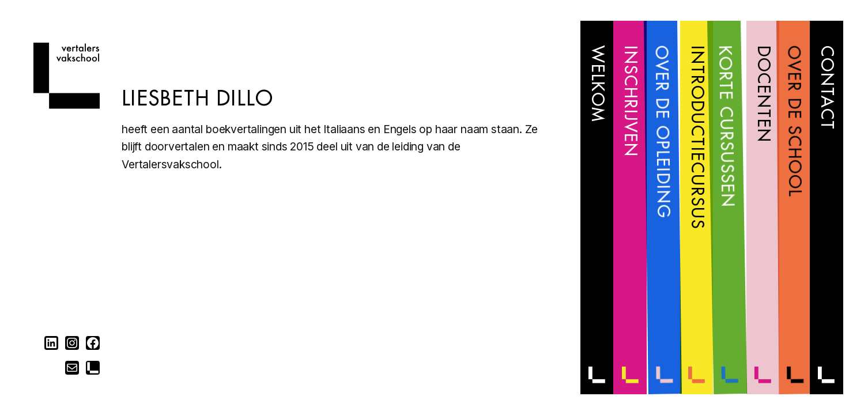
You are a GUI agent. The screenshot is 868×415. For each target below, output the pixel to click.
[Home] (67, 105)
